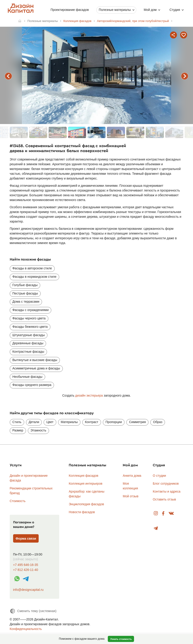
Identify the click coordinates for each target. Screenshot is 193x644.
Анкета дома (132, 476)
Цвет (50, 422)
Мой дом (150, 10)
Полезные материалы (115, 10)
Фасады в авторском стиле (32, 268)
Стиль (17, 422)
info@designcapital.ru (28, 590)
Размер (18, 430)
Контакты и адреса (167, 491)
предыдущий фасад (8, 76)
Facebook (163, 514)
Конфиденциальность (26, 629)
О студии (159, 476)
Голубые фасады (25, 285)
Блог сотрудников (166, 484)
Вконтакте (171, 514)
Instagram (156, 514)
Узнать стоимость (121, 639)
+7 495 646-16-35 (26, 565)
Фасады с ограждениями (31, 310)
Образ (158, 422)
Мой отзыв (131, 496)
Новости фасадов (82, 512)
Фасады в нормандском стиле (34, 277)
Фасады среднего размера (32, 385)
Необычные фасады (27, 377)
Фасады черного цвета (29, 318)
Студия (175, 10)
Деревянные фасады (28, 343)
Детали (34, 422)
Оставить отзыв (164, 499)
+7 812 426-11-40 (26, 570)
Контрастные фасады (28, 352)
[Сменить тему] (33, 611)
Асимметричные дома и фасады (36, 368)
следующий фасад (185, 76)
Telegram (156, 528)
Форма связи (26, 539)
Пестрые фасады (25, 293)
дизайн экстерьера (89, 395)
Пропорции (114, 422)
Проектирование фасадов (70, 10)
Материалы (69, 422)
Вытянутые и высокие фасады (35, 360)
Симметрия (137, 422)
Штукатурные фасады (29, 335)
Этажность (38, 430)
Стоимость (18, 501)
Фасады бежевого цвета (30, 327)
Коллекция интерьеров (86, 484)
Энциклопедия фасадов (86, 504)
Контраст (92, 422)
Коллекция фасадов (84, 476)
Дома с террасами (26, 302)
